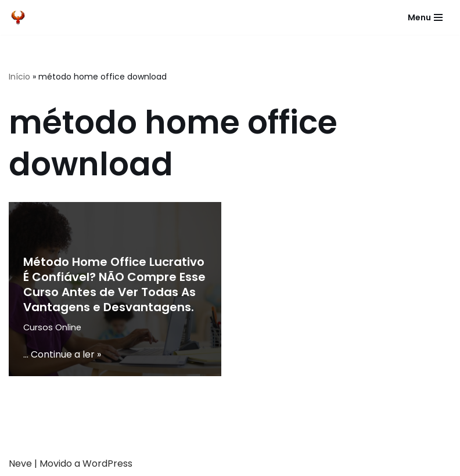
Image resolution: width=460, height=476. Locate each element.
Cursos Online (52, 327)
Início (19, 77)
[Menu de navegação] (425, 17)
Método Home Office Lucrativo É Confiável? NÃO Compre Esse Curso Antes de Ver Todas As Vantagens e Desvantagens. (114, 284)
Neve (20, 464)
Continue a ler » (66, 354)
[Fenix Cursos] (18, 17)
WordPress (107, 464)
